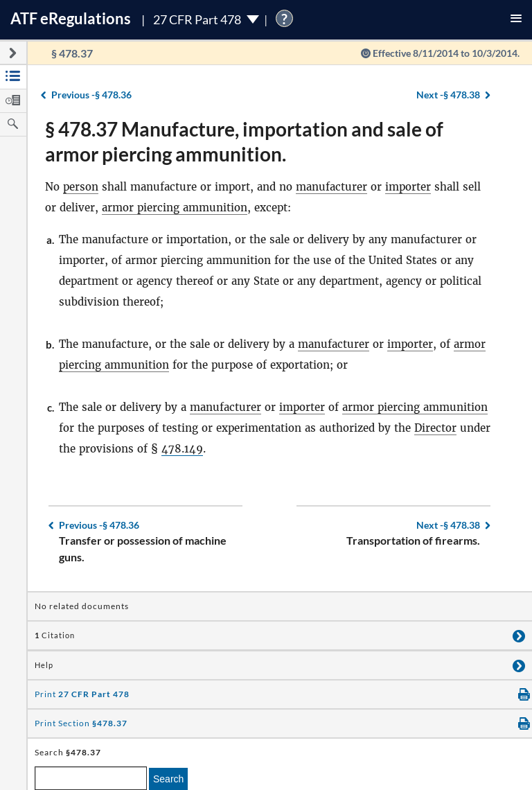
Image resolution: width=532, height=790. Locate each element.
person (81, 187)
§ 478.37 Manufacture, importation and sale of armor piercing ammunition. (244, 141)
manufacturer (331, 187)
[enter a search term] (91, 778)
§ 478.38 (448, 95)
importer (408, 187)
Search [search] (168, 779)
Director (435, 428)
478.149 (182, 449)
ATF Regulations (71, 18)
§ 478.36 (91, 95)
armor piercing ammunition (175, 208)
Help (44, 665)
